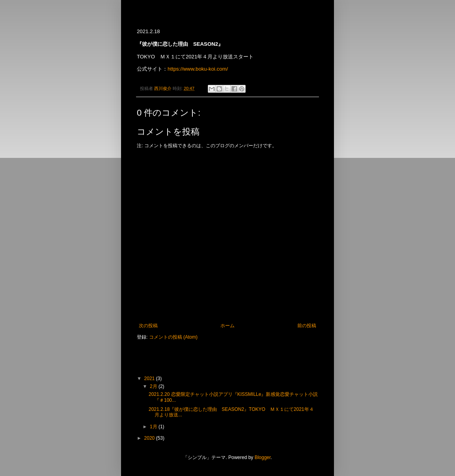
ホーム (227, 326)
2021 (150, 379)
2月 (154, 386)
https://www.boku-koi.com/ (198, 69)
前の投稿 (307, 326)
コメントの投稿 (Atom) (173, 337)
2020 (150, 438)
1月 (154, 427)
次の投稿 (148, 326)
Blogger (263, 457)
